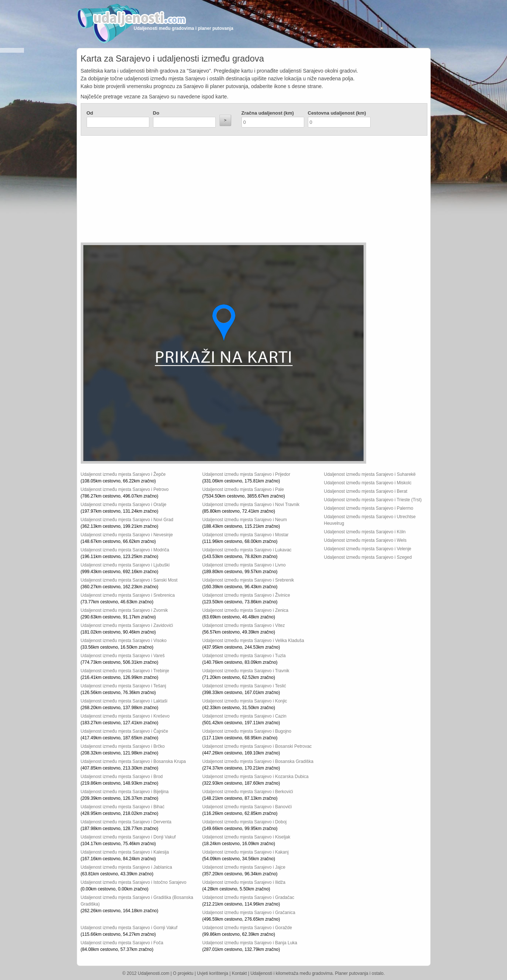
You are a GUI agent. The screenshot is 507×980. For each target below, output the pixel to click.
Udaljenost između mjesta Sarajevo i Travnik (246, 671)
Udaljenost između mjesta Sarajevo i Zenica (245, 610)
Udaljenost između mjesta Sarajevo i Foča (122, 943)
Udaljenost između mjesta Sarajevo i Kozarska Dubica (256, 777)
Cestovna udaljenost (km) (337, 113)
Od (90, 113)
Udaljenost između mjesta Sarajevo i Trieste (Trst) (373, 500)
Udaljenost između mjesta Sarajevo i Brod (122, 777)
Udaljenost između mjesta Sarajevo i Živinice (246, 595)
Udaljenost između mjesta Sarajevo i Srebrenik (248, 580)
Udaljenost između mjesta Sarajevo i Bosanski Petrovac (257, 746)
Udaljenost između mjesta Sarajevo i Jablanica (126, 867)
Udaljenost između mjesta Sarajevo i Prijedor (246, 474)
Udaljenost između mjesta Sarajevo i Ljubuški (125, 565)
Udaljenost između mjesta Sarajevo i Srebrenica (128, 595)
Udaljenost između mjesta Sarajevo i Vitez (244, 625)
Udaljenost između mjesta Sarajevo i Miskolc (368, 483)
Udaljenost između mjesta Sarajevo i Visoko (124, 641)
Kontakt (239, 973)
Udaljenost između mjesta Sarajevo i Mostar (246, 535)
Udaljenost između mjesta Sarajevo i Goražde (247, 928)
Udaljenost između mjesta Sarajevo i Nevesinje (127, 535)
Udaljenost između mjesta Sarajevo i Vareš (123, 656)
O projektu (183, 973)
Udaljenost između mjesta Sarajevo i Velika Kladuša (253, 641)
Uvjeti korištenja (213, 973)
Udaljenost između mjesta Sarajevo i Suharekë (370, 474)
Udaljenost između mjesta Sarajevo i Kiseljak (246, 837)
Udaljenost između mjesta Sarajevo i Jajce (244, 867)
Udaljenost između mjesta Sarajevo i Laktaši (124, 701)
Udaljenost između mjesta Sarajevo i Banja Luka (250, 943)
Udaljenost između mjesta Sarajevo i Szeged (368, 557)
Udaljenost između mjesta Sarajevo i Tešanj (124, 686)
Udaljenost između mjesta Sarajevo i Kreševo (125, 716)
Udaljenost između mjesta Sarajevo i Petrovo (125, 489)
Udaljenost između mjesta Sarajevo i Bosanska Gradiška (258, 761)
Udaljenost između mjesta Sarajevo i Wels (365, 540)
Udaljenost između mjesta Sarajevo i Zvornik (124, 610)
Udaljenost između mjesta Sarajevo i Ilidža (244, 882)
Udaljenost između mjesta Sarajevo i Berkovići (248, 792)
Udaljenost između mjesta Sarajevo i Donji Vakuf (128, 837)
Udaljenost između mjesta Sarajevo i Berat (366, 491)
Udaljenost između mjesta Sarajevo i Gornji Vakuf (129, 928)
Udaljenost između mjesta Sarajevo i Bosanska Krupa (133, 761)
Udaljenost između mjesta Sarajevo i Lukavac (247, 550)
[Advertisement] (210, 191)
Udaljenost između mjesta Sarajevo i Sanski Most (129, 580)
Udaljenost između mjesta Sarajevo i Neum (245, 520)
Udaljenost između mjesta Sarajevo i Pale (243, 489)
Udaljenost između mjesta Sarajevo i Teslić (244, 686)
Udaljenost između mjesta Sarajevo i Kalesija (125, 852)
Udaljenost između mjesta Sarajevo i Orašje (124, 505)
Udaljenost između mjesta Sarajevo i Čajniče (124, 731)
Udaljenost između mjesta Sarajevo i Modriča (125, 550)
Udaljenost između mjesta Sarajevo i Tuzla (244, 656)
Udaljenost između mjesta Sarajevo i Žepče (123, 474)
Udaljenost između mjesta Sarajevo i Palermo (369, 508)
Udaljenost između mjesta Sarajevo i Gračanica (249, 913)
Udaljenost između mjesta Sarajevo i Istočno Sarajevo (134, 882)
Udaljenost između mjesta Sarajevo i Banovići (247, 807)
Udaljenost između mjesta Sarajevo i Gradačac (248, 897)
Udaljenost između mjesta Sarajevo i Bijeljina (125, 792)
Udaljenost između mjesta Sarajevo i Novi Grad (127, 520)
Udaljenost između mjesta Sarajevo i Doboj (245, 822)
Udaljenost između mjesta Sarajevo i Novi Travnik (251, 505)
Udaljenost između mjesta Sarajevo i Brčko (123, 746)
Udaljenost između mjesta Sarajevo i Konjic (245, 701)
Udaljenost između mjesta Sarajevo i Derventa (126, 822)
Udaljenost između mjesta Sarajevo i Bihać (123, 807)
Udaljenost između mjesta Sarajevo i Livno (244, 565)
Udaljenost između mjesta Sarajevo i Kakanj (246, 852)
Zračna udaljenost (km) (268, 113)
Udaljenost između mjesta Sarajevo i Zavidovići (127, 625)
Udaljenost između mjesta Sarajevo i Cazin (244, 716)
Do (156, 113)
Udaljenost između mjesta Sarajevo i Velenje (368, 549)
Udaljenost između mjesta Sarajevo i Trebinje (125, 671)
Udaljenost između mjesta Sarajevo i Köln (365, 532)
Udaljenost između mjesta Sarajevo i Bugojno (247, 731)
